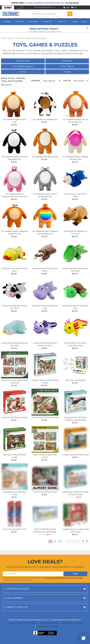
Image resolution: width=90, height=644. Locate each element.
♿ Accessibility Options (46, 626)
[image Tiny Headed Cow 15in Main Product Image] (45, 104)
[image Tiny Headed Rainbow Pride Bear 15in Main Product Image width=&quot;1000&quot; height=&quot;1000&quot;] (45, 216)
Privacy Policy (30, 623)
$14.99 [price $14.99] (44, 385)
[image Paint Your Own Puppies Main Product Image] (75, 365)
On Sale (75, 22)
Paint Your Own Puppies (75, 380)
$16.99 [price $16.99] (44, 495)
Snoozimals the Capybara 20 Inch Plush (75, 233)
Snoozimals (67, 61)
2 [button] (75, 541)
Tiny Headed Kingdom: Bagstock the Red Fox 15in (15, 233)
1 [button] (71, 541)
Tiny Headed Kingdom (23, 66)
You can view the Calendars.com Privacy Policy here (64, 578)
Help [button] (75, 7)
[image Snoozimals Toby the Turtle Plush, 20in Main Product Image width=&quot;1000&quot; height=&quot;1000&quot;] (75, 290)
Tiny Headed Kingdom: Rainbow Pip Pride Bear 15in (45, 233)
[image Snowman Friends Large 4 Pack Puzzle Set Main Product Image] (15, 365)
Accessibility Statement (72, 623)
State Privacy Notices (49, 623)
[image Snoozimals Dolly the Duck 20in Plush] (15, 253)
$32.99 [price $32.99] (14, 125)
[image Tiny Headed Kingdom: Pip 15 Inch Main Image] (15, 104)
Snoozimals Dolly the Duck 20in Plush (15, 270)
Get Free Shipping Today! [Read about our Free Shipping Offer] (43, 7)
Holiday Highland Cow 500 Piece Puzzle (45, 382)
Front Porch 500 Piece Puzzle (45, 492)
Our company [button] (14, 598)
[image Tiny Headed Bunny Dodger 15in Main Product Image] (75, 141)
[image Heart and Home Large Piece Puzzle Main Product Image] (45, 439)
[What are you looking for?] (49, 14)
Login (67, 7)
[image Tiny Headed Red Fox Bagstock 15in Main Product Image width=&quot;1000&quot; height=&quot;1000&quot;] (15, 216)
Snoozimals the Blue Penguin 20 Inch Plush (15, 344)
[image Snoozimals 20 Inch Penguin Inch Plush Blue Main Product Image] (15, 328)
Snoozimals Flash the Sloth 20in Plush (45, 270)
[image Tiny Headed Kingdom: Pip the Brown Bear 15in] (75, 104)
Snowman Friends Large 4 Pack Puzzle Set (15, 382)
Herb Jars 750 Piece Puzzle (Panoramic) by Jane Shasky (45, 530)
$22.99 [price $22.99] (14, 385)
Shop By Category (63, 22)
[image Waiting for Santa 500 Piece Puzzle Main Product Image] (15, 439)
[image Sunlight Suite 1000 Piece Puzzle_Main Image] (75, 439)
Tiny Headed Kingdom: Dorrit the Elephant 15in (45, 195)
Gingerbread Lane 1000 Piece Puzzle (14, 493)
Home (4, 38)
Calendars (7, 22)
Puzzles (67, 72)
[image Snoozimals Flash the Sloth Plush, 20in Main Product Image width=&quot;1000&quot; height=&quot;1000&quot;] (45, 253)
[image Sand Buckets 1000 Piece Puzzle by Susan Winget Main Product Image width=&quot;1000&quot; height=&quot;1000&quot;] (75, 477)
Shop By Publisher (48, 22)
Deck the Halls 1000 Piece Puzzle (45, 417)
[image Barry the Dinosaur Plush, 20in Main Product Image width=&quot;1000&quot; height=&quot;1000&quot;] (75, 253)
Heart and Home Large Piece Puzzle (45, 456)
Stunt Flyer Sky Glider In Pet (15, 529)
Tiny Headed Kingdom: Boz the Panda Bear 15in (14, 158)
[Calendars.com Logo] (11, 14)
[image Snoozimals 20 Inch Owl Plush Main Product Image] (75, 179)
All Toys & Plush (23, 61)
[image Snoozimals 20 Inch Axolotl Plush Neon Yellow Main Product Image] (75, 328)
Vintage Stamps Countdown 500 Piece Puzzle (75, 530)
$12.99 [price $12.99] (75, 383)
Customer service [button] (17, 589)
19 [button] (83, 541)
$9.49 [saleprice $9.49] (48, 534)
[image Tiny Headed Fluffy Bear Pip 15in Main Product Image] (45, 141)
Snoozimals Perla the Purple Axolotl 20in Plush (45, 344)
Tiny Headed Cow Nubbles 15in (45, 119)
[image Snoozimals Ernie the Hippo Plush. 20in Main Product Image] (45, 290)
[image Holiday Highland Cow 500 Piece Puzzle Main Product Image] (45, 365)
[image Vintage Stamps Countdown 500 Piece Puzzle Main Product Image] (75, 514)
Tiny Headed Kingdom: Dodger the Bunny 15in (75, 158)
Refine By (36, 81)
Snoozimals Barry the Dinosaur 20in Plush (75, 270)
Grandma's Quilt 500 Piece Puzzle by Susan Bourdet (75, 419)
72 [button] (55, 541)
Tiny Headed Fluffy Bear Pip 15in (45, 157)
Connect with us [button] (16, 607)
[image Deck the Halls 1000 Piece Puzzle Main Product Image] (45, 402)
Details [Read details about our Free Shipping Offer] (54, 8)
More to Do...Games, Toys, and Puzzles (31, 38)
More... (85, 22)
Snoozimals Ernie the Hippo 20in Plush (45, 307)
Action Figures (67, 66)
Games (23, 72)
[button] (8, 8)
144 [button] (60, 541)
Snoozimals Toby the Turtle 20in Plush (75, 307)
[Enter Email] (33, 574)
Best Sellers (33, 22)
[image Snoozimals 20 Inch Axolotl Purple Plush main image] (45, 328)
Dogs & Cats (20, 22)
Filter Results (49, 81)
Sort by (67, 81)
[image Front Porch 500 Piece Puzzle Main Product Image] (45, 477)
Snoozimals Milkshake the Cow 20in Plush (15, 307)
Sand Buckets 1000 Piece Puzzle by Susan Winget (75, 493)
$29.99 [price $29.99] (75, 199)
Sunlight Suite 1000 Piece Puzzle (75, 455)
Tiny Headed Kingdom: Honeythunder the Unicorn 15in (15, 195)
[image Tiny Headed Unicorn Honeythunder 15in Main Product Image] (15, 179)
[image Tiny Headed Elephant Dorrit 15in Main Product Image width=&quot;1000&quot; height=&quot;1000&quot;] (45, 179)
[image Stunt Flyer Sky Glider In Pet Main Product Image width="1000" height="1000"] (15, 514)
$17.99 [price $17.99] (44, 420)
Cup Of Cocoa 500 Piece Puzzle (15, 417)
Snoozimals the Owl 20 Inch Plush (75, 195)
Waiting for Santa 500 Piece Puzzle (15, 456)
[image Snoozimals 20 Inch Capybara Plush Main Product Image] (75, 216)
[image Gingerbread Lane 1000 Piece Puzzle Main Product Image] (15, 477)
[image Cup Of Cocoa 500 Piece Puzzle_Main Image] (15, 402)
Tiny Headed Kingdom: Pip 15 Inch (14, 121)
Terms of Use (16, 623)
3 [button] (79, 541)
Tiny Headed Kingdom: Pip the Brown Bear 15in (75, 121)
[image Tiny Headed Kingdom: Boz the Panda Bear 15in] (15, 141)
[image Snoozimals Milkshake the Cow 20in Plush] (15, 290)
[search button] (70, 14)
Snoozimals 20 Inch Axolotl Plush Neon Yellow (75, 344)
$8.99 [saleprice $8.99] (79, 497)
